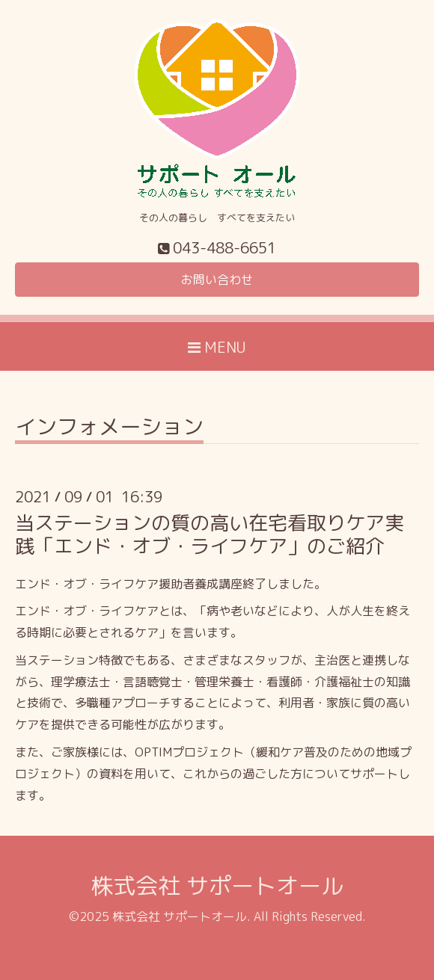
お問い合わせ (217, 280)
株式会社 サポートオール (217, 886)
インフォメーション (109, 429)
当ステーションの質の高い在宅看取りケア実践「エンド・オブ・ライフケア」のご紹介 (210, 534)
